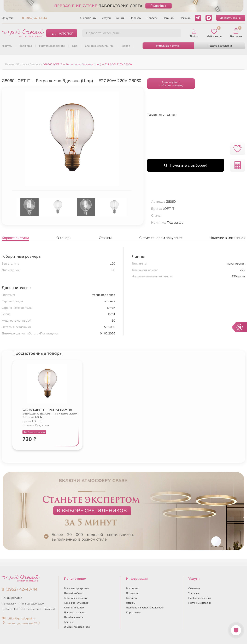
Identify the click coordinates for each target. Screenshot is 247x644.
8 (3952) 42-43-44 (34, 18)
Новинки (169, 18)
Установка (194, 593)
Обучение (194, 588)
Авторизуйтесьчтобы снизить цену (171, 84)
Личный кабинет (74, 593)
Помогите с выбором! (186, 165)
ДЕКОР (126, 46)
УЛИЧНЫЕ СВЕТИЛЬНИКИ (100, 46)
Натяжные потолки (168, 46)
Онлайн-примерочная (77, 627)
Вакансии (132, 588)
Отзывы (131, 603)
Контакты (132, 598)
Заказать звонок (231, 18)
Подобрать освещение (103, 33)
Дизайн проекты (74, 617)
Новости (152, 18)
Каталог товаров (74, 608)
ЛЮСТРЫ (7, 46)
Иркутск (7, 18)
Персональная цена (34, 432)
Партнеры (132, 593)
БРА (75, 46)
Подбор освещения (220, 46)
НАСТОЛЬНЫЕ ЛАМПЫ (52, 46)
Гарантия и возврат (75, 598)
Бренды (69, 622)
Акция (120, 18)
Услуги (106, 18)
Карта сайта (133, 612)
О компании (88, 18)
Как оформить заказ (76, 603)
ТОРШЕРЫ (26, 46)
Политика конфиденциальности (145, 608)
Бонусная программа (77, 588)
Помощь (185, 18)
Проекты (136, 18)
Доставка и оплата (75, 612)
